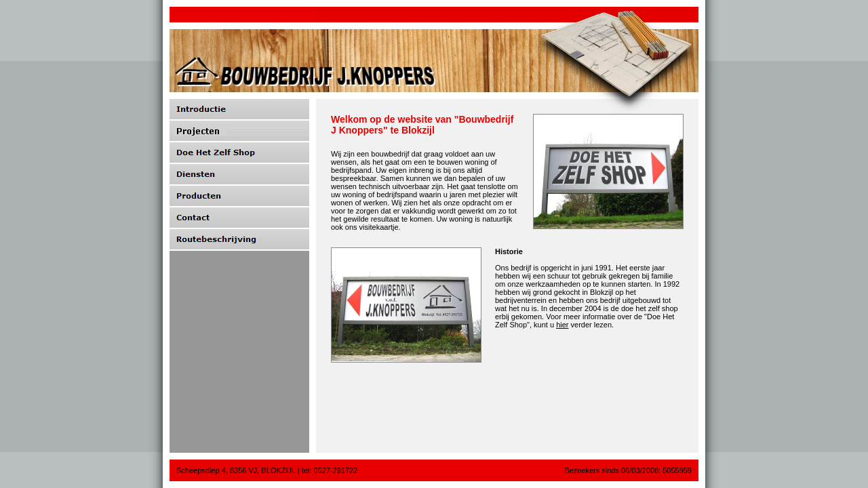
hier (562, 325)
